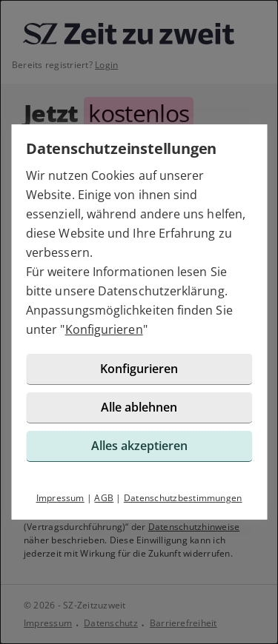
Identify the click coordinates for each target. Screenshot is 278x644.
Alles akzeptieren (139, 446)
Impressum (60, 498)
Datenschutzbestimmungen (183, 498)
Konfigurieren (104, 329)
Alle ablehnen (139, 407)
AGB (104, 498)
